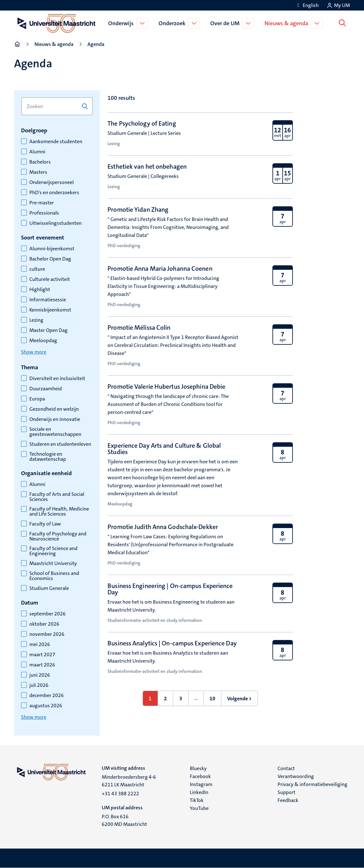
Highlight (40, 290)
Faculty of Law (45, 524)
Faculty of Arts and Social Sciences (57, 497)
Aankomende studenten (56, 142)
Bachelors (40, 162)
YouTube (199, 808)
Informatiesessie (48, 300)
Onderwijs (122, 23)
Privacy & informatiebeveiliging (312, 784)
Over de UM (226, 23)
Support (286, 792)
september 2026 (48, 614)
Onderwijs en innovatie (55, 419)
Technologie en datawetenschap (48, 457)
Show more (34, 352)
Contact (286, 768)
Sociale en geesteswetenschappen (55, 432)
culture (37, 269)
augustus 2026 (46, 706)
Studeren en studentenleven (60, 444)
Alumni (37, 152)
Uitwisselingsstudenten (56, 223)
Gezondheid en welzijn (54, 409)
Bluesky (198, 768)
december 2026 (47, 695)
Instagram (201, 784)
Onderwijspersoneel (52, 182)
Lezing (36, 320)
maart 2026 (42, 665)
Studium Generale (49, 588)
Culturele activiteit (50, 279)
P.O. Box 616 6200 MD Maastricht (124, 820)
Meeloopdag (43, 341)
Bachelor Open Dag (50, 259)
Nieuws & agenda (288, 23)
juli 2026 (39, 685)
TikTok (197, 800)
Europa (37, 399)
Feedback (288, 800)
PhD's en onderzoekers (54, 193)
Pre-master (42, 203)
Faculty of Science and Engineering (53, 551)
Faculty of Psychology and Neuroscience (58, 536)
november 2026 (47, 634)
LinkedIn (199, 792)
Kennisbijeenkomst (50, 310)
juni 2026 (40, 675)
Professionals (44, 213)
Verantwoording (296, 776)
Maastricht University (53, 563)
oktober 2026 (44, 624)
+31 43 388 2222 (120, 794)
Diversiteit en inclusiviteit (57, 379)
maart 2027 (42, 655)
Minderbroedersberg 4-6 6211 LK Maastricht (129, 781)
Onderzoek (173, 23)
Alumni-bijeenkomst (52, 249)
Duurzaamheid (46, 389)
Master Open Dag (48, 330)
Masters (38, 172)
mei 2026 (40, 644)
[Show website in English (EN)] (307, 5)
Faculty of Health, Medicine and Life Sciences (59, 511)
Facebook (200, 776)
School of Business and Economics (54, 576)
